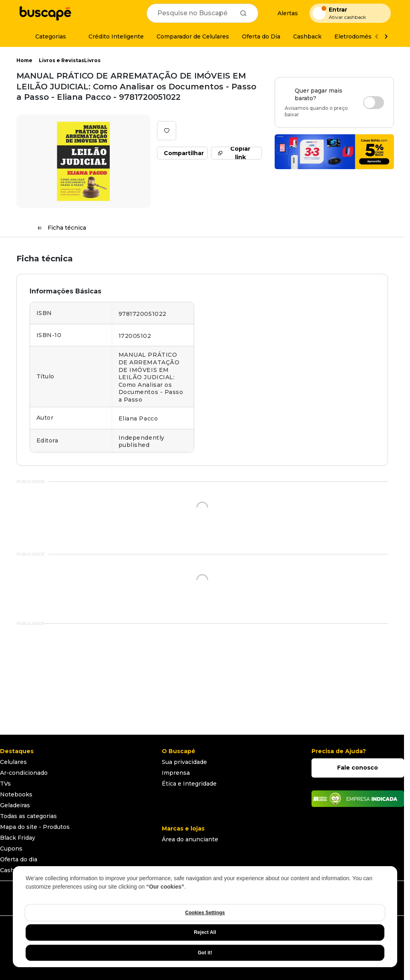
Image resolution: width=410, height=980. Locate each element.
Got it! (205, 953)
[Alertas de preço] (284, 13)
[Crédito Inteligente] (111, 36)
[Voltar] (376, 37)
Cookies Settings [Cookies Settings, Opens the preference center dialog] (205, 913)
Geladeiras (15, 805)
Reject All (205, 932)
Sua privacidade (184, 762)
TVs (5, 784)
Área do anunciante (190, 839)
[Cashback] (307, 36)
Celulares (13, 762)
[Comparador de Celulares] (193, 36)
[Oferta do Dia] (261, 36)
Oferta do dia (19, 859)
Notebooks (16, 794)
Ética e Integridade (189, 784)
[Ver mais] (386, 37)
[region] (205, 917)
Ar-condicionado (24, 773)
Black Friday (18, 838)
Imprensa (176, 773)
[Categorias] (46, 36)
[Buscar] (243, 13)
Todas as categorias (28, 816)
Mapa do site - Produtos (35, 827)
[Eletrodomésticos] (360, 36)
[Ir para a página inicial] (45, 13)
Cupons (11, 849)
